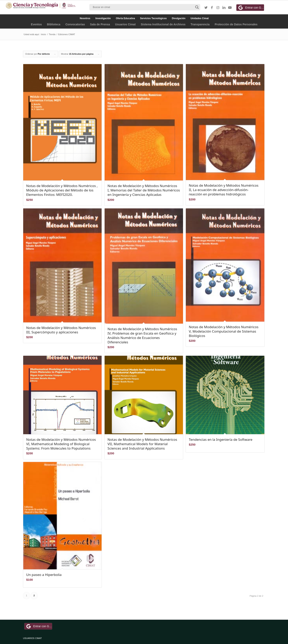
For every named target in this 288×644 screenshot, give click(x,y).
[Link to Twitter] (206, 8)
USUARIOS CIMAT (32, 638)
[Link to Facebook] (212, 8)
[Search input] (143, 7)
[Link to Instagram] (218, 8)
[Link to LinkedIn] (224, 8)
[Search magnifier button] (197, 7)
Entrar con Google (251, 8)
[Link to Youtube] (230, 8)
